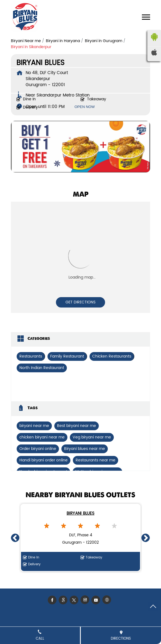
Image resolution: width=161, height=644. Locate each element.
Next (146, 538)
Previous (15, 538)
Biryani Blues (80, 513)
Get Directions (80, 302)
